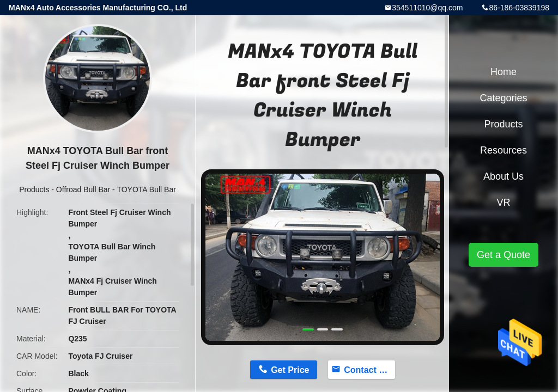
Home (504, 72)
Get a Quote (504, 255)
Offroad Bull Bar (83, 189)
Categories (503, 98)
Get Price (290, 370)
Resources (504, 150)
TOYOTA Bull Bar (146, 189)
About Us (504, 176)
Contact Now (369, 370)
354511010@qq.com (427, 8)
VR (503, 203)
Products (34, 189)
